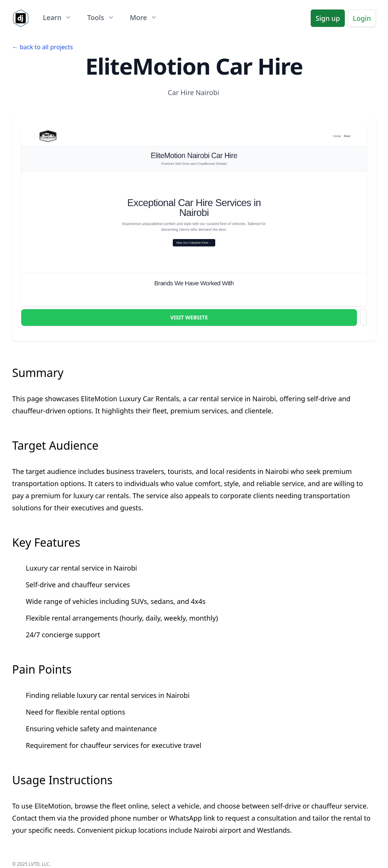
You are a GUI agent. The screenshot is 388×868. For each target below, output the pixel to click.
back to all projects (46, 47)
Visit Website (189, 317)
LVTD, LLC (39, 864)
